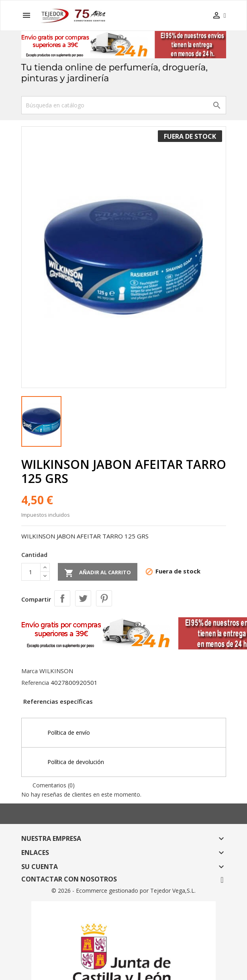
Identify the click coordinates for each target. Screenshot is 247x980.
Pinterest (104, 598)
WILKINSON (56, 671)
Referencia (35, 683)
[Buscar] (124, 105)
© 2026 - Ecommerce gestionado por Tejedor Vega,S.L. (123, 891)
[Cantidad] (31, 572)
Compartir (62, 598)
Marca (30, 671)
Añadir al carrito (98, 573)
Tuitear (83, 598)
